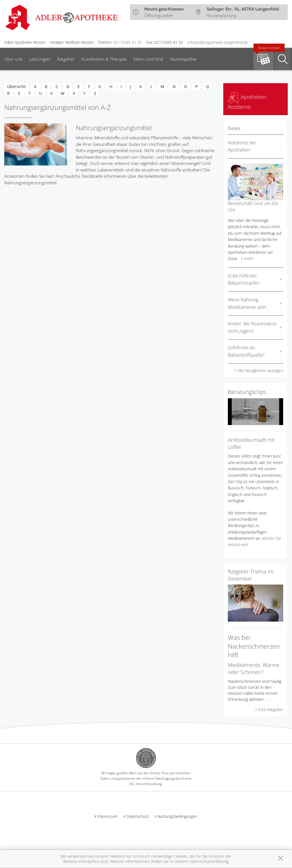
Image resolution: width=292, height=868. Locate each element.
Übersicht (16, 86)
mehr (249, 259)
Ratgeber (66, 59)
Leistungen (40, 59)
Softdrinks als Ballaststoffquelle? (246, 351)
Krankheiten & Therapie (104, 59)
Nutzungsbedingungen (177, 816)
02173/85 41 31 (128, 42)
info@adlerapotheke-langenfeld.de (218, 42)
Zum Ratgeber (271, 709)
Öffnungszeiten (159, 15)
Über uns (13, 59)
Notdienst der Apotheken (242, 146)
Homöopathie (183, 59)
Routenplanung (222, 15)
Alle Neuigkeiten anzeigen (260, 370)
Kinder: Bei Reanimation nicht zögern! (252, 327)
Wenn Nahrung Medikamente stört (247, 303)
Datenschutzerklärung (209, 861)
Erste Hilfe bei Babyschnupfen (244, 279)
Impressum (107, 816)
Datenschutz (138, 816)
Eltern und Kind (148, 59)
